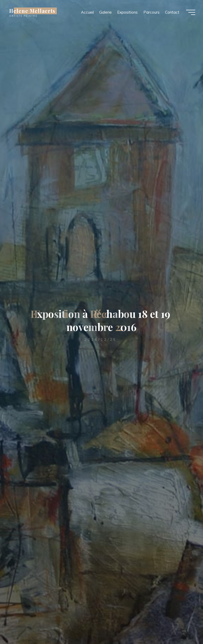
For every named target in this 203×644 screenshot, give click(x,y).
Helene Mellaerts (32, 11)
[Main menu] (191, 12)
